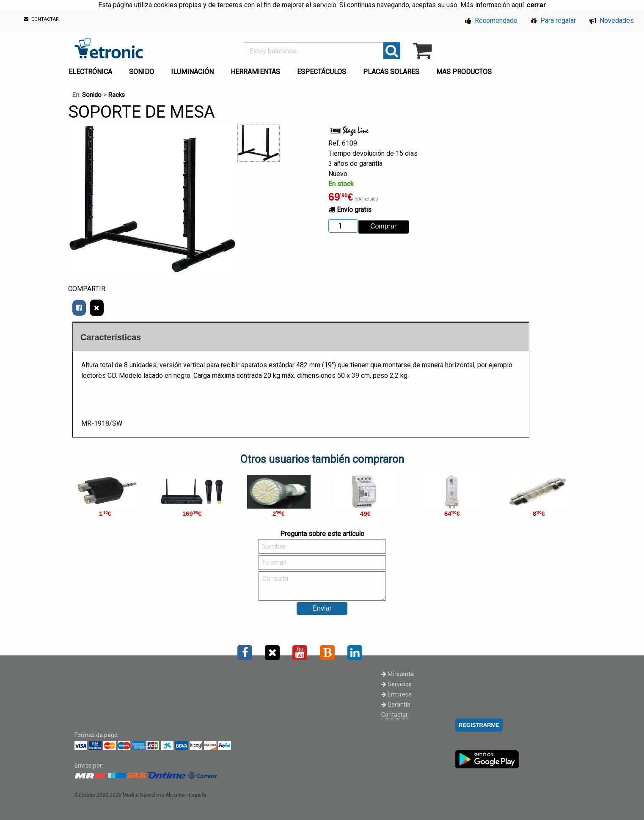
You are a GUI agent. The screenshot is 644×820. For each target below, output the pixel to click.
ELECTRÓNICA (90, 72)
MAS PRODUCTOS (464, 72)
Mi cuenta (398, 674)
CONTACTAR (41, 19)
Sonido (92, 95)
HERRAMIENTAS (255, 72)
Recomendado (491, 21)
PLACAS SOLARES (391, 72)
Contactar (395, 715)
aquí (518, 5)
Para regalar (553, 21)
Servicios (396, 684)
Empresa (396, 694)
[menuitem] (92, 69)
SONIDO (142, 72)
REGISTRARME (479, 725)
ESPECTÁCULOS (322, 72)
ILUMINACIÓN (192, 72)
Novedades (612, 21)
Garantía (396, 704)
